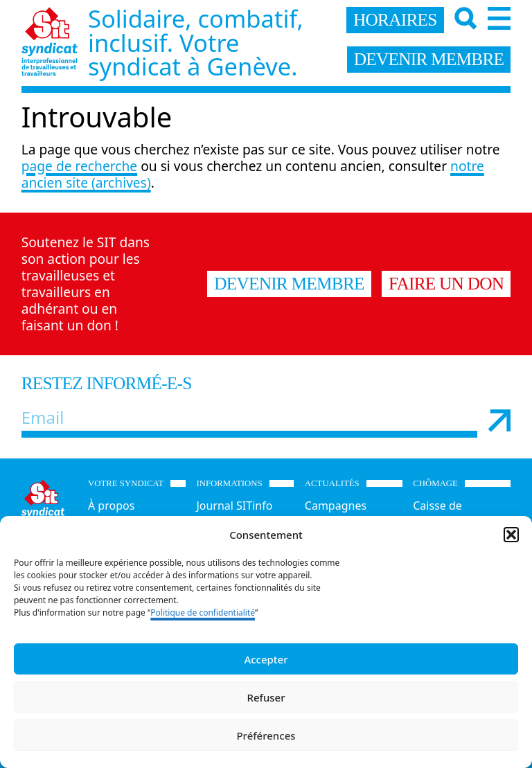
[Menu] (499, 18)
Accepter (266, 659)
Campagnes (336, 506)
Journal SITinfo (234, 506)
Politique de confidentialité (203, 613)
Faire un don (446, 283)
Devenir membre (289, 283)
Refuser (266, 697)
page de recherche (79, 166)
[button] (511, 535)
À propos (111, 506)
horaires (395, 19)
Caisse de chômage (437, 514)
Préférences (266, 735)
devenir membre (429, 59)
